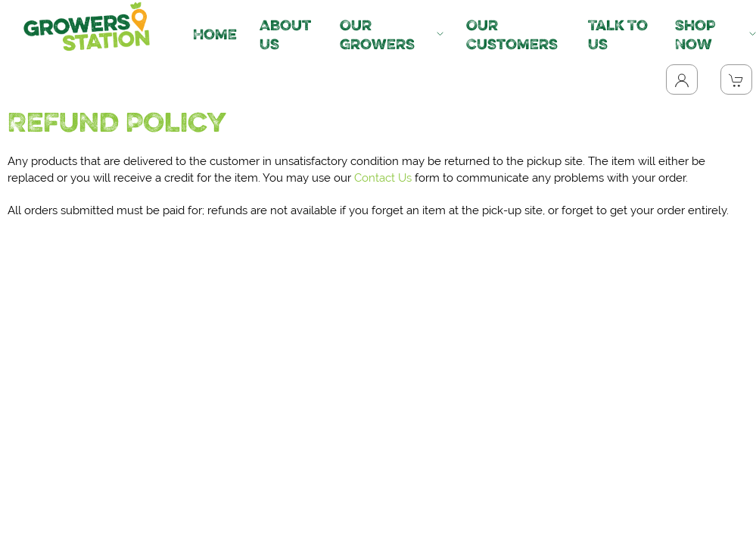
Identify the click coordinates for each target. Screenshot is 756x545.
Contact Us (383, 178)
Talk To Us (618, 34)
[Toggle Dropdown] (682, 79)
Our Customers (512, 34)
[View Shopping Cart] (736, 79)
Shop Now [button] (716, 34)
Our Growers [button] (392, 34)
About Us (285, 34)
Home (215, 34)
